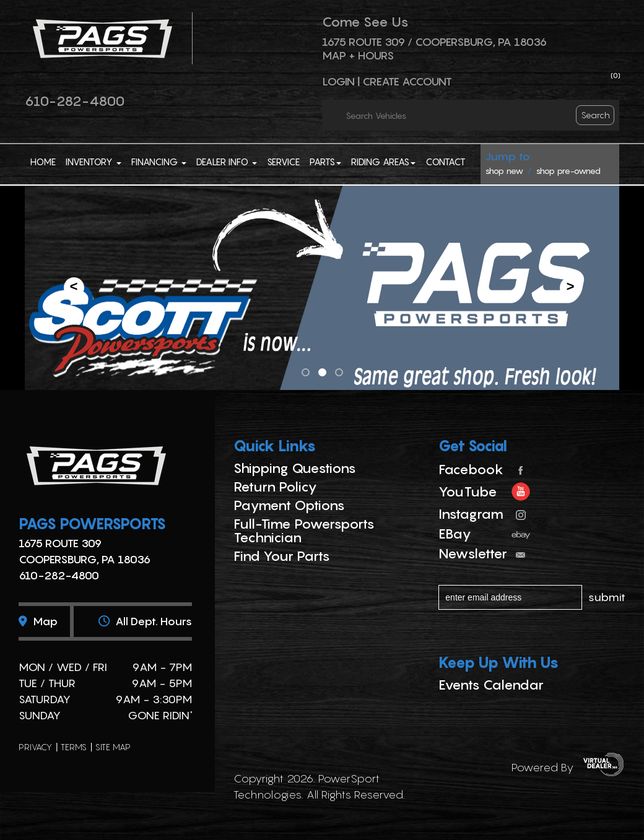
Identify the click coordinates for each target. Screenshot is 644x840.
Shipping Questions (295, 468)
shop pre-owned (568, 171)
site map (113, 747)
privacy (35, 747)
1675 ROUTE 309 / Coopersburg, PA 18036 (434, 42)
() (616, 75)
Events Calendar (491, 685)
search (596, 115)
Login (338, 81)
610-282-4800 (75, 101)
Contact (446, 162)
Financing (159, 162)
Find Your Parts (282, 556)
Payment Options (289, 505)
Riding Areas (383, 162)
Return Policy (275, 487)
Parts (325, 162)
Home (43, 162)
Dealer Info (227, 162)
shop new (504, 171)
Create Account (407, 81)
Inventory (94, 162)
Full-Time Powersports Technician (304, 530)
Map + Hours (358, 55)
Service (283, 162)
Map (38, 621)
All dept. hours (145, 621)
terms (74, 747)
